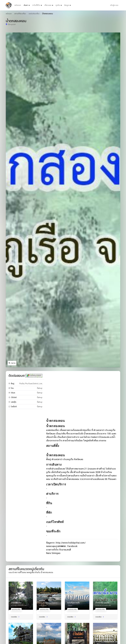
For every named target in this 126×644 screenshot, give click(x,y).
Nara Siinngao (53, 553)
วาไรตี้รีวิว (36, 5)
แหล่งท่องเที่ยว (34, 14)
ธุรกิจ (58, 5)
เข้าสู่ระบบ (114, 5)
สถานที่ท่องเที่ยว (20, 14)
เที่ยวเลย (48, 5)
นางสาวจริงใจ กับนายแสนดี (59, 550)
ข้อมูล (67, 5)
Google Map (34, 376)
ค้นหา (27, 5)
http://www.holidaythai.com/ (71, 543)
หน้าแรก (18, 5)
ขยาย (12, 363)
